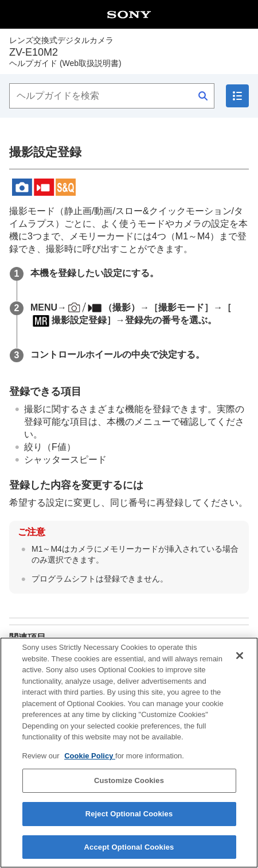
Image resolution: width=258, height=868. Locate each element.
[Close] (240, 663)
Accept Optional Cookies (129, 854)
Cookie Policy (90, 763)
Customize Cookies (129, 788)
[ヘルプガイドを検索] (112, 96)
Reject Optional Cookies (129, 821)
